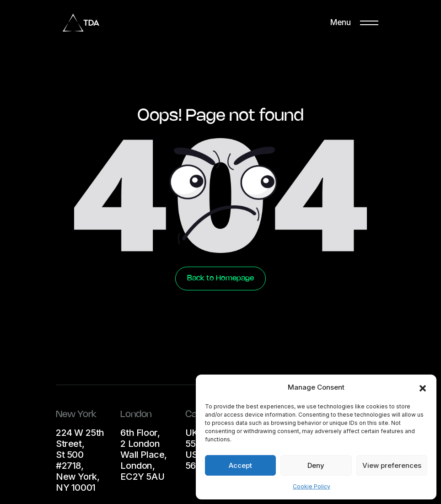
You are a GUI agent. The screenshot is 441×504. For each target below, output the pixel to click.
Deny (316, 465)
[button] (423, 387)
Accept (240, 465)
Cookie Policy (312, 486)
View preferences (392, 465)
